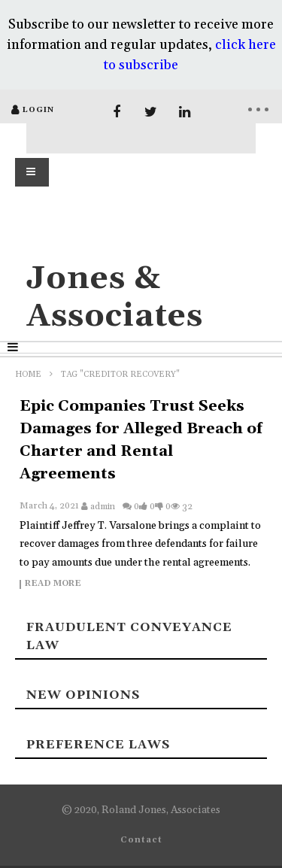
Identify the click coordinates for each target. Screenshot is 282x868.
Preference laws (98, 745)
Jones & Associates (115, 297)
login (38, 110)
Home (28, 375)
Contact (141, 840)
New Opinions (83, 695)
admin (103, 507)
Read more (53, 584)
